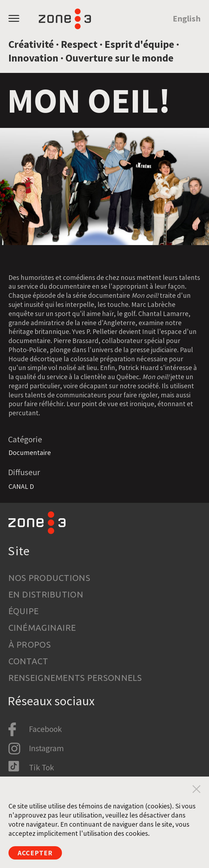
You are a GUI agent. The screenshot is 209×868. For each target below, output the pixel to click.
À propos (30, 645)
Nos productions (49, 578)
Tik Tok (42, 767)
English (187, 19)
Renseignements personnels (75, 678)
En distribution (46, 594)
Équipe (24, 611)
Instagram (46, 748)
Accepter (35, 853)
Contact (29, 661)
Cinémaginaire (42, 628)
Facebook (45, 729)
